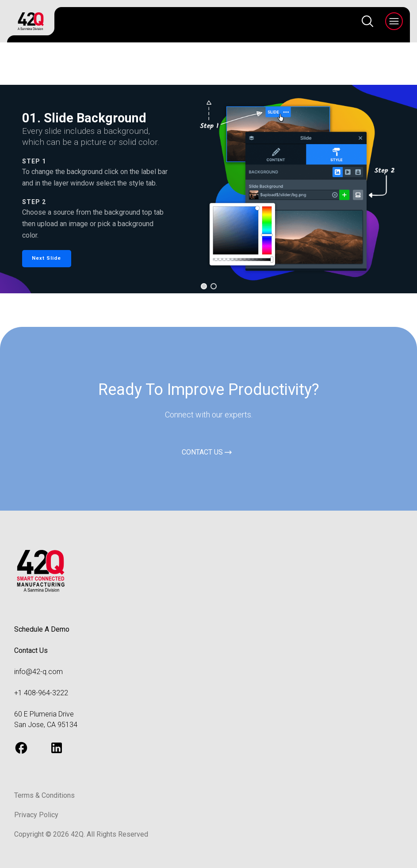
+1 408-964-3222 (41, 693)
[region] (208, 189)
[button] (47, 259)
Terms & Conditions (44, 795)
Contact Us (31, 650)
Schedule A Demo (42, 629)
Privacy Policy (36, 815)
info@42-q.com (38, 672)
